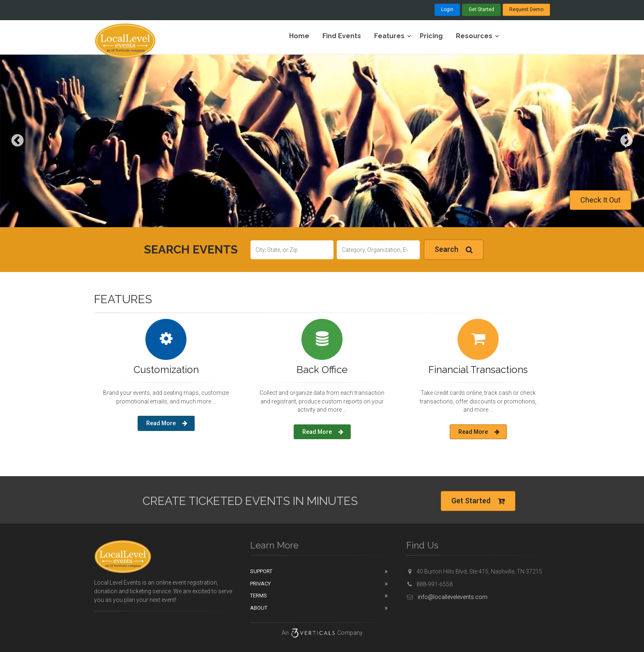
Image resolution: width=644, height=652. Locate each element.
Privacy (260, 584)
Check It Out (600, 200)
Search (454, 250)
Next (627, 141)
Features (389, 36)
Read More (167, 423)
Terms (259, 596)
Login (447, 9)
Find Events (342, 36)
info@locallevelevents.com (447, 597)
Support (261, 571)
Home (299, 36)
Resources (474, 36)
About (259, 608)
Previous (17, 141)
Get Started (481, 9)
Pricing (431, 36)
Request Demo (526, 9)
